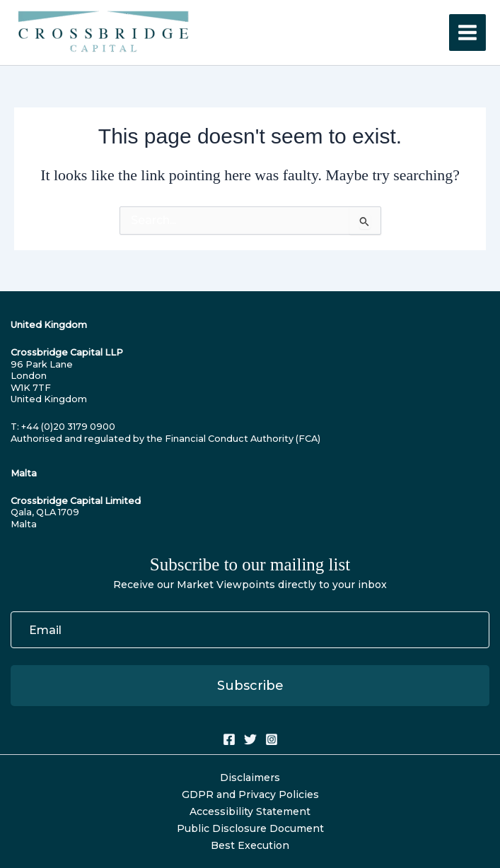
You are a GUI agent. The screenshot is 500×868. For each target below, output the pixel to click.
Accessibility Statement (250, 811)
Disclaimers (250, 778)
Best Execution (250, 845)
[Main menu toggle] (467, 33)
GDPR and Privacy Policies (250, 794)
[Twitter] (250, 739)
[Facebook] (229, 739)
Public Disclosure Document (250, 828)
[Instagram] (272, 739)
